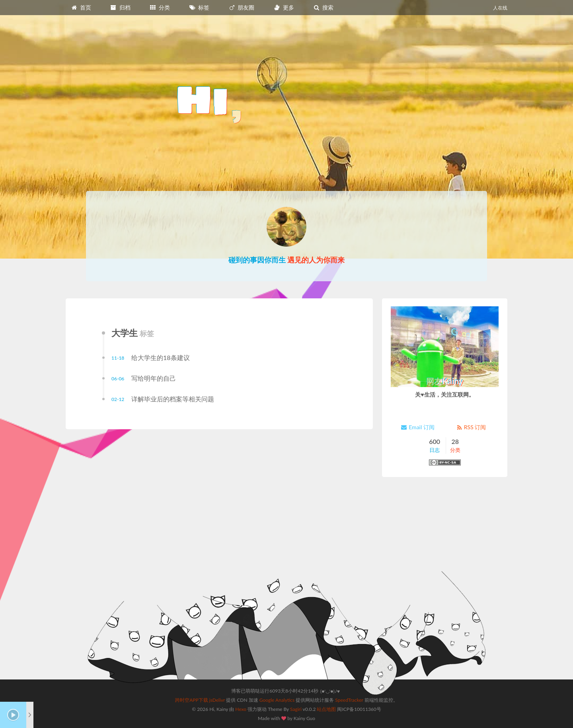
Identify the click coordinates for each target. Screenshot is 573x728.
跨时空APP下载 (192, 700)
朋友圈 (242, 7)
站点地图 (326, 709)
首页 (81, 7)
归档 (120, 7)
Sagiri (296, 709)
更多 (284, 7)
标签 (199, 7)
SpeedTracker (349, 700)
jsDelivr (217, 700)
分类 (160, 7)
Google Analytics (277, 700)
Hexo (241, 709)
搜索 (323, 7)
